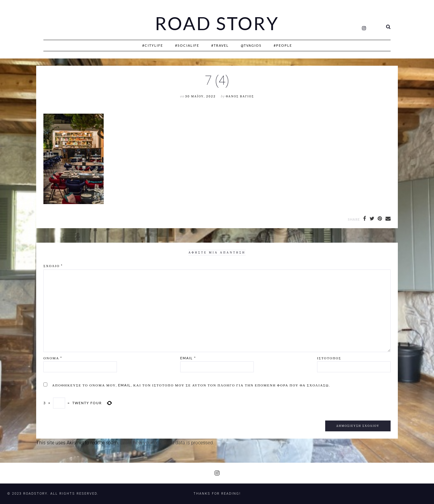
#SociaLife (187, 45)
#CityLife (153, 45)
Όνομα (53, 358)
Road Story (217, 24)
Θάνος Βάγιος (240, 96)
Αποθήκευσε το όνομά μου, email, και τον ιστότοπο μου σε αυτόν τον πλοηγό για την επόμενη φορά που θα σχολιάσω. (191, 385)
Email (188, 358)
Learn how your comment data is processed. (167, 443)
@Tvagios (251, 45)
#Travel (220, 45)
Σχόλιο (53, 266)
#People (283, 45)
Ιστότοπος (329, 358)
